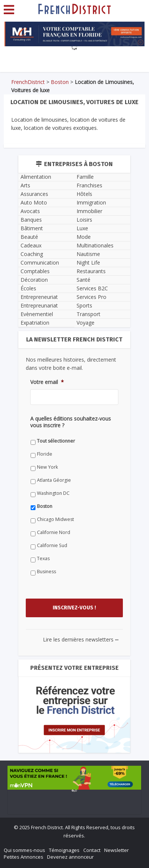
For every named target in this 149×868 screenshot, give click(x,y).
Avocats (30, 211)
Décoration (34, 280)
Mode (84, 237)
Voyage (86, 323)
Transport (89, 314)
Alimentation (36, 177)
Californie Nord (54, 532)
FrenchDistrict (28, 82)
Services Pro (91, 297)
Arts (25, 185)
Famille (85, 177)
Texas (43, 558)
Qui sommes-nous (24, 850)
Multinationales (95, 245)
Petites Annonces (24, 857)
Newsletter (117, 850)
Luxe (82, 228)
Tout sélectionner (56, 441)
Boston (60, 82)
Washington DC (53, 493)
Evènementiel (37, 314)
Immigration (91, 202)
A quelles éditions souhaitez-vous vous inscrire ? (71, 422)
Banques (31, 220)
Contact (92, 850)
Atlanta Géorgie (54, 480)
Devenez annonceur (70, 857)
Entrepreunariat (39, 305)
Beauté (29, 237)
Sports (84, 305)
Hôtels (84, 194)
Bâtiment (32, 228)
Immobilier (89, 211)
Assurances (34, 194)
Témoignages (64, 850)
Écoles (28, 288)
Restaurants (91, 271)
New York (47, 467)
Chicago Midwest (55, 519)
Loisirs (84, 220)
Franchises (89, 185)
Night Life (88, 263)
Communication (40, 263)
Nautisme (88, 254)
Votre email (47, 382)
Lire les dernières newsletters (81, 639)
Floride (45, 454)
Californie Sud (52, 545)
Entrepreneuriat (39, 297)
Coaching (32, 254)
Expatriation (35, 323)
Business (46, 572)
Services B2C (92, 288)
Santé (83, 280)
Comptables (35, 271)
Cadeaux (31, 245)
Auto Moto (34, 202)
